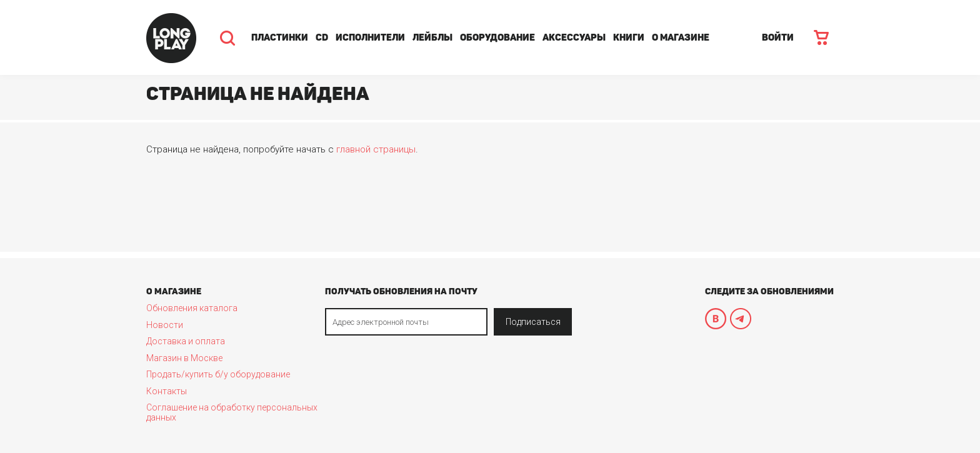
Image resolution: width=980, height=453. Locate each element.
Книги (629, 37)
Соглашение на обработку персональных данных (232, 412)
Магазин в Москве (184, 358)
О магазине (681, 37)
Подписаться (533, 322)
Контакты (167, 391)
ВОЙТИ (778, 37)
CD (322, 37)
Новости (165, 325)
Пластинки (280, 37)
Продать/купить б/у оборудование (218, 374)
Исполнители (370, 37)
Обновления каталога (192, 308)
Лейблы (432, 37)
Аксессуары (574, 37)
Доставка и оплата (186, 341)
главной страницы (376, 149)
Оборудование (497, 37)
